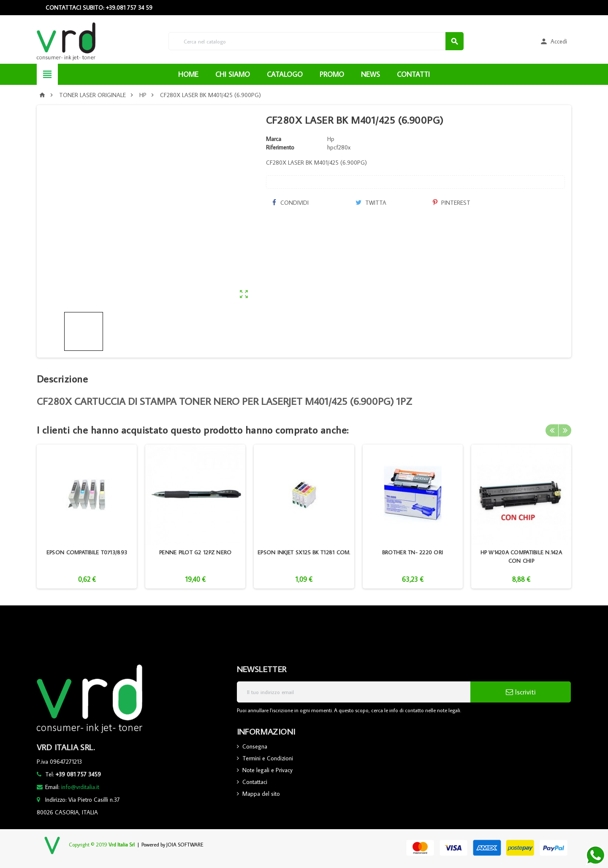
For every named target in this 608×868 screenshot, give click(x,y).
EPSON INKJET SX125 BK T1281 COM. (304, 552)
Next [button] (565, 430)
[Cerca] (316, 41)
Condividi (290, 203)
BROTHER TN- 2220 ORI (413, 552)
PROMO (332, 74)
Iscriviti (521, 692)
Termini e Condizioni (268, 758)
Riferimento (280, 147)
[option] (87, 517)
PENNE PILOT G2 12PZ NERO (195, 552)
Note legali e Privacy (267, 770)
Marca (274, 139)
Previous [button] (552, 430)
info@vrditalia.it (80, 787)
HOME (188, 74)
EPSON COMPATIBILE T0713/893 (87, 552)
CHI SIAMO (233, 74)
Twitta (371, 203)
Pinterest (452, 203)
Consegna (255, 746)
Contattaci (255, 782)
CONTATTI (413, 74)
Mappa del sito (261, 794)
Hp (331, 139)
